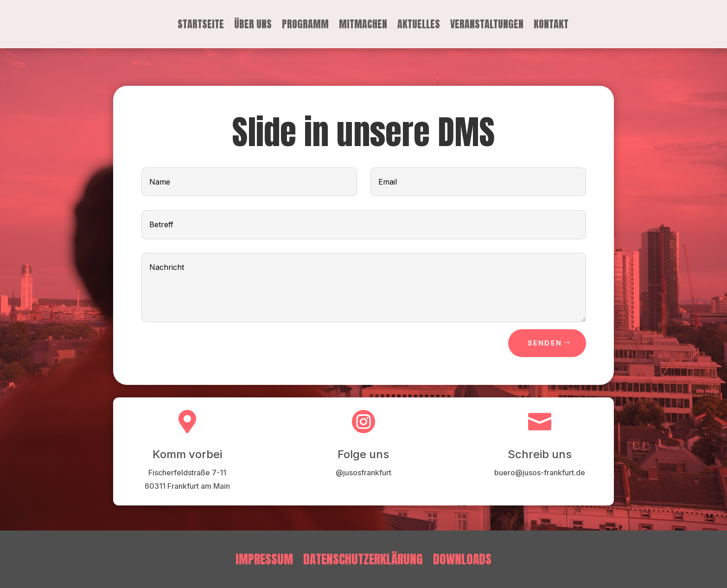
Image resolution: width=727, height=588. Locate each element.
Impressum (264, 557)
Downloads (462, 557)
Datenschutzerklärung (363, 557)
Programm (305, 26)
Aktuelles (419, 26)
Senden (545, 343)
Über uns (253, 26)
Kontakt (551, 26)
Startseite (201, 26)
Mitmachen (363, 26)
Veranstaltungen (487, 26)
